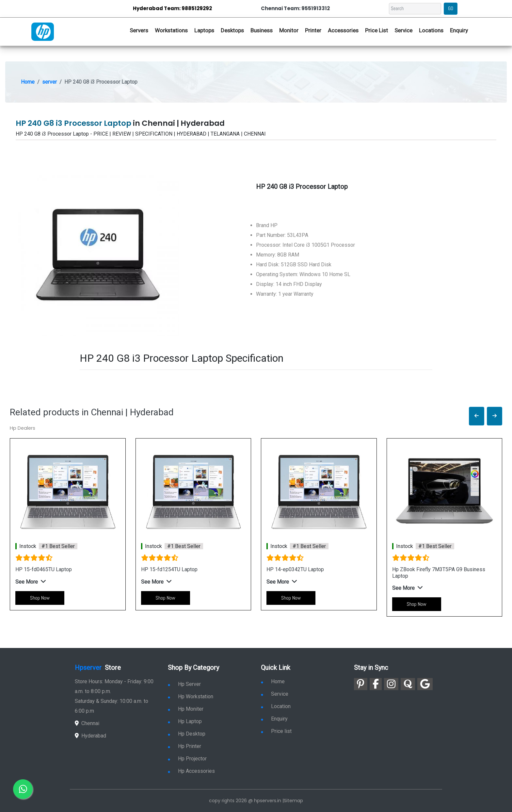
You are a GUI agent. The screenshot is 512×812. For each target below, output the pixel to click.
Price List (376, 30)
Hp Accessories (191, 771)
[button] (477, 416)
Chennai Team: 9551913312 (295, 8)
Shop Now (40, 598)
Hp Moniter (186, 709)
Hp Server (184, 684)
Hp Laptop (185, 721)
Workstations (171, 30)
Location (276, 706)
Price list (276, 731)
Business (262, 30)
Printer (313, 30)
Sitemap (293, 801)
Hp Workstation (191, 696)
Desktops (232, 30)
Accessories (343, 30)
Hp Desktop (187, 734)
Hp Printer (184, 746)
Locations (431, 30)
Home (28, 82)
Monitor (289, 30)
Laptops (204, 30)
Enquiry (459, 30)
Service (403, 30)
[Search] (415, 9)
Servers (139, 30)
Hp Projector (187, 759)
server (49, 82)
